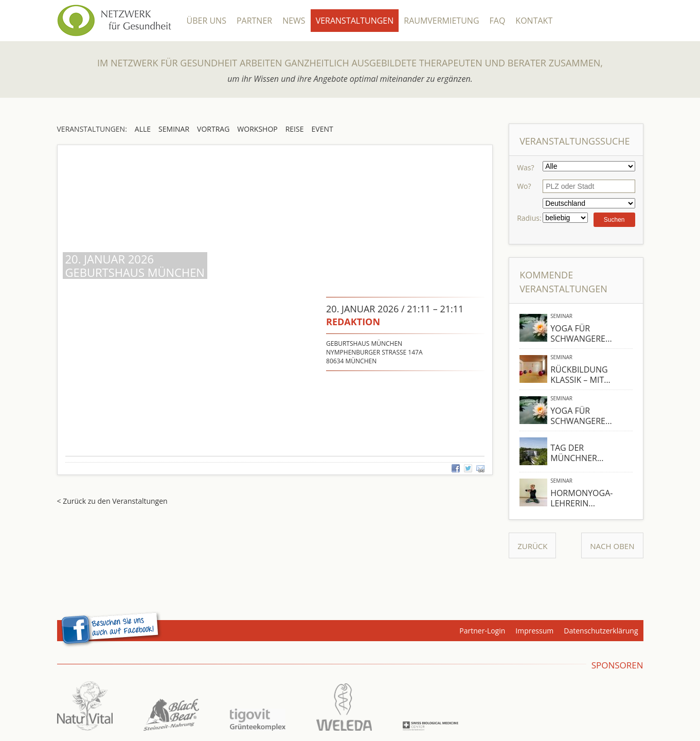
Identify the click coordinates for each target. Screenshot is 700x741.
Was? (525, 167)
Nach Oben (612, 546)
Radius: (529, 218)
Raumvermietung (441, 21)
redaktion (353, 322)
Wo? (524, 186)
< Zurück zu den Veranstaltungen (112, 501)
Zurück (532, 546)
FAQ (498, 21)
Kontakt (534, 21)
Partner (254, 21)
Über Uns (207, 21)
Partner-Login (482, 631)
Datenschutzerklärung (601, 631)
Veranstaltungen (355, 21)
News (294, 21)
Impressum (534, 631)
